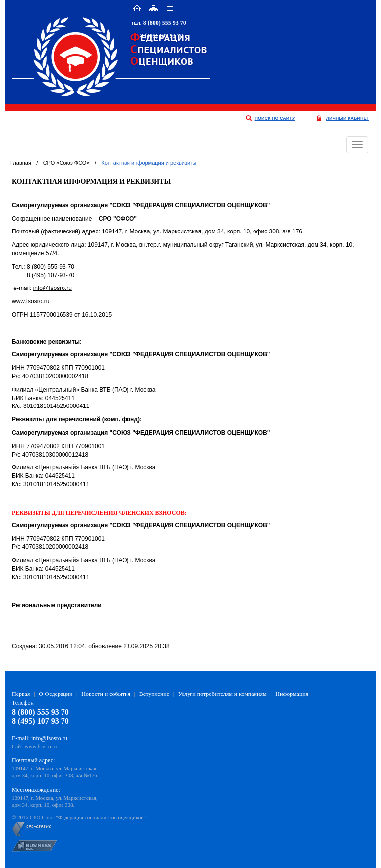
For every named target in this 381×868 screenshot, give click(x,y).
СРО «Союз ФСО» (66, 163)
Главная (21, 163)
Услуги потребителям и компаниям (222, 694)
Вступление (154, 694)
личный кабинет (348, 118)
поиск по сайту (275, 118)
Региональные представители (57, 605)
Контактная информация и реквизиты (149, 163)
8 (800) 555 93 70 (165, 23)
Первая (21, 694)
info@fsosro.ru (53, 288)
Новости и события (106, 694)
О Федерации (56, 694)
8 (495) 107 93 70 (162, 36)
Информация (292, 694)
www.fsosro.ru (41, 746)
